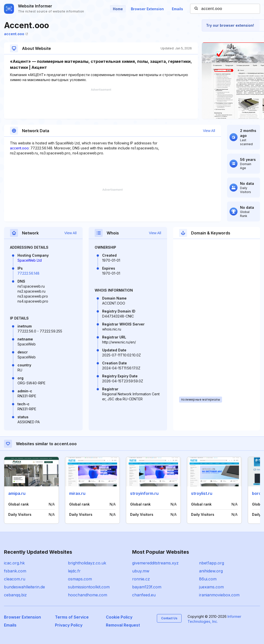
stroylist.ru (202, 493)
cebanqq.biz (15, 595)
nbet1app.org (212, 563)
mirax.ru (77, 493)
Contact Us (169, 618)
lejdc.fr (74, 571)
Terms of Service (72, 617)
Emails (177, 9)
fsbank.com (15, 571)
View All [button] (209, 131)
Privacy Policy (69, 625)
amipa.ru (17, 493)
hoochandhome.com (88, 595)
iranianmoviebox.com (219, 595)
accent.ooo (16, 34)
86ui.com (208, 579)
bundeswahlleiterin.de (24, 587)
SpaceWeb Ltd (30, 260)
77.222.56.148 (28, 273)
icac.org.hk (14, 563)
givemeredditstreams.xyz (155, 563)
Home (118, 9)
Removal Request (123, 625)
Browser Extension (147, 9)
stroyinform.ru (144, 493)
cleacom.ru (15, 579)
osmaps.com (80, 579)
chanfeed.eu (144, 595)
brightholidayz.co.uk (87, 563)
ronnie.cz (141, 579)
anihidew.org (211, 571)
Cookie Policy (119, 617)
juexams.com (211, 587)
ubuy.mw (141, 571)
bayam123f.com (147, 587)
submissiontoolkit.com (89, 587)
